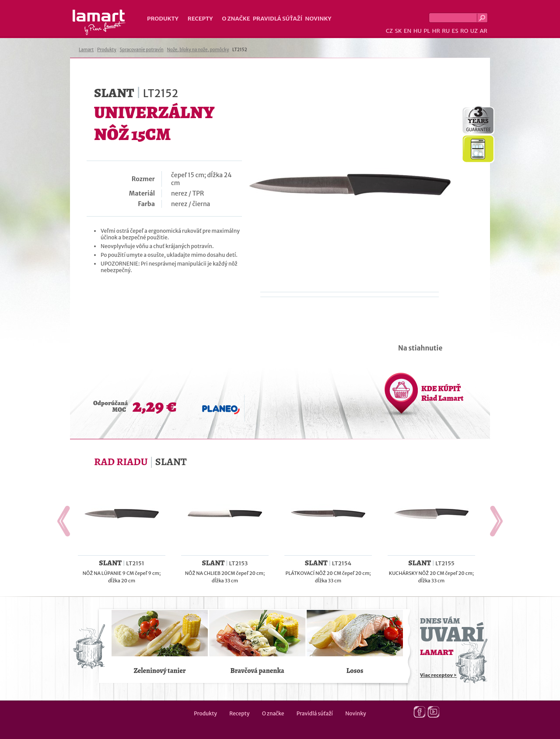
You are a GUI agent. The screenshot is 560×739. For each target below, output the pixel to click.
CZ (389, 31)
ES (455, 31)
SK (398, 31)
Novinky (318, 19)
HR (436, 31)
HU (418, 31)
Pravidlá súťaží (278, 19)
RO (464, 31)
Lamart (99, 22)
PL (427, 31)
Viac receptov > (438, 675)
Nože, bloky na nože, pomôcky (198, 50)
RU (446, 31)
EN (408, 31)
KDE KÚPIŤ (442, 393)
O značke (236, 19)
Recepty (200, 19)
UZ (474, 31)
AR (483, 31)
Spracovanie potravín (142, 50)
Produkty (163, 19)
